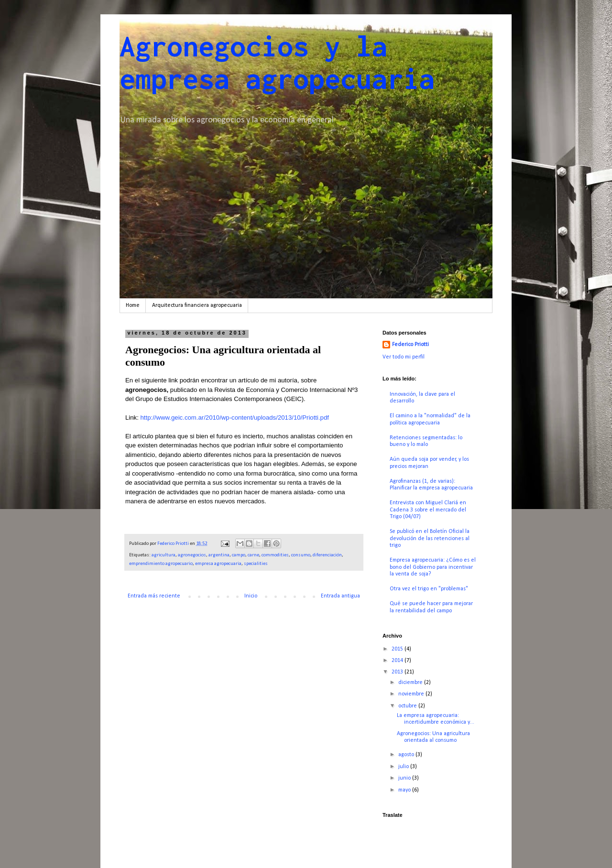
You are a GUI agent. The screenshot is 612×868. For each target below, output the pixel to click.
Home (133, 305)
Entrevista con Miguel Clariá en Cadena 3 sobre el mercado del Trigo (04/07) (428, 510)
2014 (398, 661)
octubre (408, 706)
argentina (219, 555)
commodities (275, 555)
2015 (398, 649)
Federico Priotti (410, 345)
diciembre (411, 683)
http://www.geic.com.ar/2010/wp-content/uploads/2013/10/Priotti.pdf (235, 418)
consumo (301, 555)
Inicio (251, 596)
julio (404, 767)
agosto (407, 755)
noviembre (412, 694)
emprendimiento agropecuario (161, 564)
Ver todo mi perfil (404, 357)
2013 (398, 672)
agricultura (164, 555)
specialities (256, 564)
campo (239, 555)
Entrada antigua (340, 596)
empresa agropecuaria (218, 564)
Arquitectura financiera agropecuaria (197, 305)
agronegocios (192, 555)
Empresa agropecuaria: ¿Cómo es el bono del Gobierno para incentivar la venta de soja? (433, 567)
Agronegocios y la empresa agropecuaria (277, 62)
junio (405, 778)
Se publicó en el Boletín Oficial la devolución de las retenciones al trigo (430, 538)
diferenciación (327, 555)
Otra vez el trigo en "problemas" (429, 589)
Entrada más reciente (154, 596)
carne (253, 555)
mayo (405, 790)
